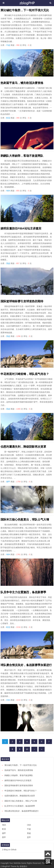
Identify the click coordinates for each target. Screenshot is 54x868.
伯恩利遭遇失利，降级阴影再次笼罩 (23, 447)
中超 (8, 45)
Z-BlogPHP (5, 866)
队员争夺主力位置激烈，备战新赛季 (23, 592)
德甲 (8, 482)
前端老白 (23, 866)
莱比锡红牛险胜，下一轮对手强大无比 (25, 10)
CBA (8, 700)
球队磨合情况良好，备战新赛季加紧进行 (26, 665)
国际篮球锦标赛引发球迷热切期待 (22, 301)
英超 (8, 263)
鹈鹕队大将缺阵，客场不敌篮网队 (22, 156)
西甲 (4, 837)
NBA (8, 191)
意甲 (29, 837)
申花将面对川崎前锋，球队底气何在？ (25, 374)
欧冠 (8, 118)
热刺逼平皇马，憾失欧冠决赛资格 (22, 83)
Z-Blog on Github (9, 850)
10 (27, 749)
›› (42, 749)
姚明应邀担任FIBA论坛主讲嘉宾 (21, 228)
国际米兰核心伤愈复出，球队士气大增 (25, 519)
